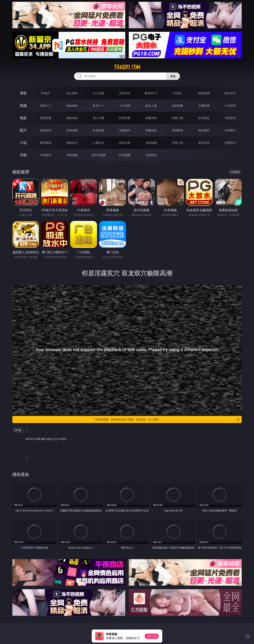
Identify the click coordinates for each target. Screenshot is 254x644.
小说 (23, 143)
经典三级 (177, 118)
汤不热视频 (98, 155)
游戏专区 (125, 93)
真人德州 (72, 93)
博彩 (23, 93)
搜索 (173, 76)
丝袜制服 (177, 106)
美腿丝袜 (151, 130)
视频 (23, 105)
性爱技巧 (230, 143)
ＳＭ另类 (230, 106)
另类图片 (230, 130)
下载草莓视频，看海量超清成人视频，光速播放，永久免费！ (167, 419)
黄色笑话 (204, 143)
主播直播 (204, 106)
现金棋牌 (204, 93)
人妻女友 (98, 143)
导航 (23, 155)
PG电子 (46, 93)
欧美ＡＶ (98, 106)
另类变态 (230, 118)
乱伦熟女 (204, 118)
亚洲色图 (72, 130)
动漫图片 (125, 130)
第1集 (18, 430)
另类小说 (177, 143)
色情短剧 (151, 155)
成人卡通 (98, 118)
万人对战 (98, 93)
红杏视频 (125, 155)
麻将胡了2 (151, 93)
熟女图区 (204, 130)
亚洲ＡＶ (46, 106)
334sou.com (127, 67)
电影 (23, 118)
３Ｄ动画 (125, 106)
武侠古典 (125, 143)
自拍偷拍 (72, 106)
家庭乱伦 (72, 143)
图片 (23, 130)
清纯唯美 (177, 130)
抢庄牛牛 (230, 93)
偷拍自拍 (72, 118)
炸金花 (177, 93)
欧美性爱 (125, 118)
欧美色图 (98, 130)
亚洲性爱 (46, 118)
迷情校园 (151, 143)
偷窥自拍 (46, 130)
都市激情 (46, 143)
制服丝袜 (151, 118)
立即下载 (152, 636)
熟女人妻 (151, 106)
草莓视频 (72, 155)
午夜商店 (46, 155)
